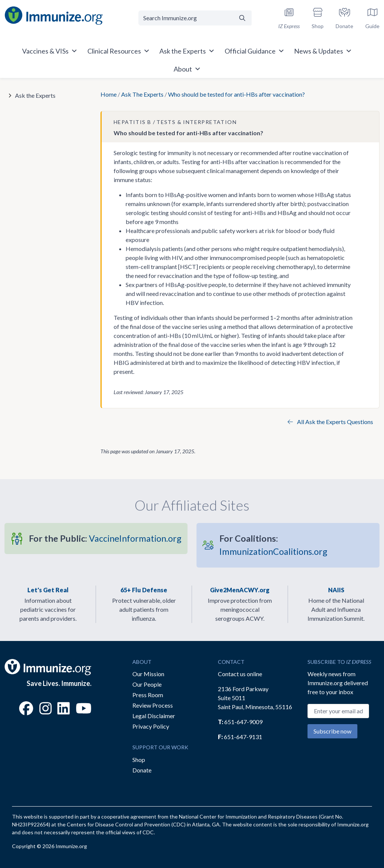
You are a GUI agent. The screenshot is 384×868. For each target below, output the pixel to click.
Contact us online (240, 674)
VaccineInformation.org (105, 538)
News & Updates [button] (323, 51)
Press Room (148, 695)
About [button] (187, 69)
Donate (142, 770)
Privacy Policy (151, 726)
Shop (139, 760)
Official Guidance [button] (255, 51)
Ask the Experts (35, 95)
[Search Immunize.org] (186, 18)
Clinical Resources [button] (119, 51)
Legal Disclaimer (154, 716)
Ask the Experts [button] (187, 51)
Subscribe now (332, 731)
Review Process (153, 705)
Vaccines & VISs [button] (50, 51)
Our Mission (148, 674)
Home (109, 94)
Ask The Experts (142, 94)
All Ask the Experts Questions (330, 422)
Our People (147, 684)
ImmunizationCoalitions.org (273, 545)
